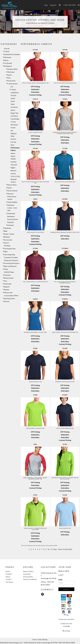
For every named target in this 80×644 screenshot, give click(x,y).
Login (46, 5)
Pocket (13, 128)
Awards (7, 301)
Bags (6, 231)
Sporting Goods (9, 298)
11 (52, 549)
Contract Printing (35, 95)
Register (53, 5)
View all (7, 49)
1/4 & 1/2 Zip (15, 176)
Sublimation (35, 89)
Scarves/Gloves (13, 219)
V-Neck (13, 122)
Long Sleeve (15, 92)
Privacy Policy (28, 577)
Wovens (13, 171)
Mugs (6, 269)
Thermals (14, 165)
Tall (12, 131)
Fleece (9, 188)
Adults (13, 153)
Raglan (13, 168)
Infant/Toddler (12, 202)
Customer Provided (11, 257)
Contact (8, 579)
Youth (13, 101)
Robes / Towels (9, 234)
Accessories (8, 240)
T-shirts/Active (12, 84)
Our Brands (8, 63)
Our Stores (9, 582)
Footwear (7, 275)
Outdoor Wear (12, 69)
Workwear (8, 57)
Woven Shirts (12, 185)
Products (9, 574)
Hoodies (14, 162)
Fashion (13, 139)
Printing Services (10, 249)
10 (49, 549)
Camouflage (15, 119)
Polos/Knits (11, 81)
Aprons (7, 243)
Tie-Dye (13, 95)
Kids (9, 78)
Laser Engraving (9, 254)
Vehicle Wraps (9, 272)
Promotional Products (12, 263)
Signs (6, 251)
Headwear (8, 228)
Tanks (13, 104)
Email (60, 580)
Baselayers (11, 216)
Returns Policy (28, 571)
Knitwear (10, 225)
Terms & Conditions (30, 579)
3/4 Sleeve (14, 116)
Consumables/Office (11, 296)
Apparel (7, 287)
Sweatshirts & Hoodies (12, 54)
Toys (5, 281)
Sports (6, 60)
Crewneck (14, 107)
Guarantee (27, 574)
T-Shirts (7, 51)
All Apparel (8, 66)
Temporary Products (11, 260)
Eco (12, 87)
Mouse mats (8, 292)
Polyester (11, 222)
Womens (10, 194)
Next (55, 549)
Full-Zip (13, 142)
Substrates (8, 284)
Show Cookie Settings (40, 639)
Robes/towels (9, 278)
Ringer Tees (15, 113)
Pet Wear (7, 246)
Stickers (7, 290)
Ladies (13, 98)
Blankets (7, 237)
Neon (13, 145)
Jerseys (13, 173)
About (8, 577)
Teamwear (11, 205)
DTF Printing (35, 87)
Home (8, 571)
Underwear (11, 213)
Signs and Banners (10, 266)
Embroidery (35, 92)
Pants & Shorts (12, 191)
